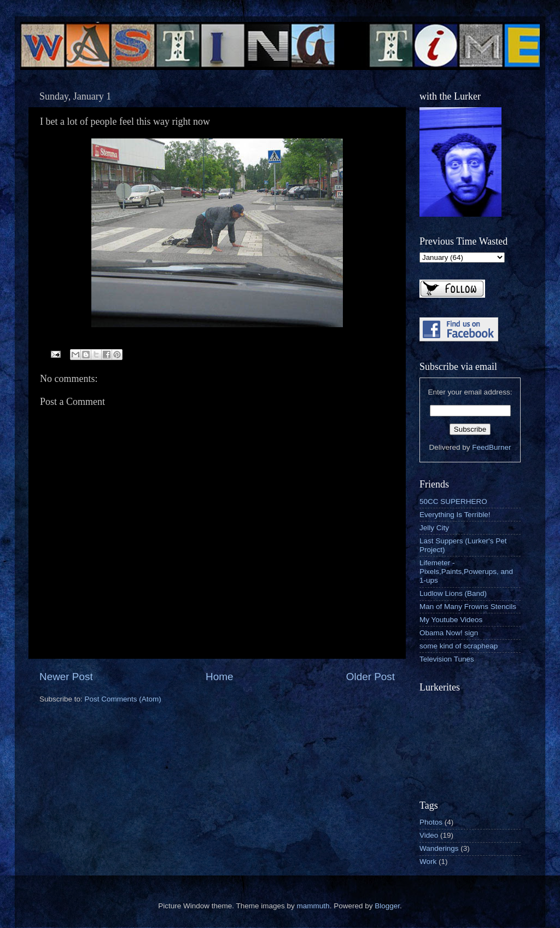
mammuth (313, 906)
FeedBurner (491, 447)
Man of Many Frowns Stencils (468, 607)
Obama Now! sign (449, 633)
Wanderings (439, 848)
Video (429, 835)
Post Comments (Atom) (123, 699)
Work (428, 862)
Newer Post (66, 677)
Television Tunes (447, 659)
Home (219, 677)
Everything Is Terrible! (455, 515)
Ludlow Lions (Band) (453, 593)
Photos (431, 822)
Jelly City (434, 528)
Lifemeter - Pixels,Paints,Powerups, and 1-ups (466, 572)
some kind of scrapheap (459, 646)
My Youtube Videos (451, 620)
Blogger (387, 906)
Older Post (371, 677)
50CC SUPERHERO (453, 501)
